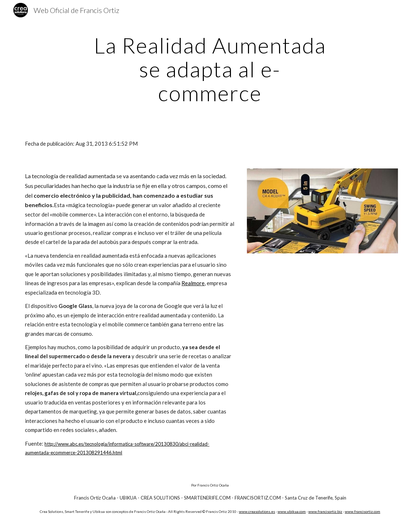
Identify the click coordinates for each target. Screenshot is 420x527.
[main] (210, 69)
